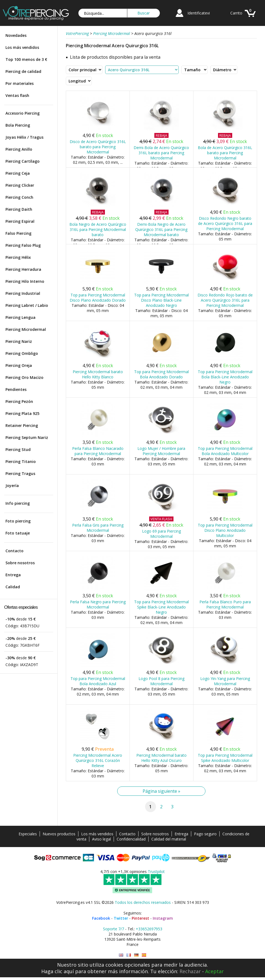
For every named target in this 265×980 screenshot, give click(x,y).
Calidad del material (169, 839)
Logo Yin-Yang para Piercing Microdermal (225, 681)
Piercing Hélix (18, 257)
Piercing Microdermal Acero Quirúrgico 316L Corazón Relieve (98, 760)
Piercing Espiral (20, 221)
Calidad (13, 587)
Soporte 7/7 (114, 929)
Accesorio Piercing (23, 113)
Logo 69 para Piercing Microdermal (161, 534)
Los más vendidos (22, 47)
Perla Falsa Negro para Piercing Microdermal (98, 604)
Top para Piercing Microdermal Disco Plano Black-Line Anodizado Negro (161, 300)
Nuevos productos (59, 834)
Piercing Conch (19, 197)
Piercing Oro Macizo (24, 377)
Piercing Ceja (18, 173)
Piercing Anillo (19, 149)
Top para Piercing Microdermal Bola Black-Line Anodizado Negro (225, 377)
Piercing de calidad (23, 71)
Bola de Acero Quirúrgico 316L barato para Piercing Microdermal (225, 153)
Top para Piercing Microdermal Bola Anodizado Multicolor (225, 451)
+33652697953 (149, 929)
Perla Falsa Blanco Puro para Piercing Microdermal (225, 604)
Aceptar (214, 971)
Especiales (28, 834)
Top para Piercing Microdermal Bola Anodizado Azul (98, 681)
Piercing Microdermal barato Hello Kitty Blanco (98, 374)
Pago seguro (205, 834)
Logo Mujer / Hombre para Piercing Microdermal (161, 451)
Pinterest (140, 918)
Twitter (121, 918)
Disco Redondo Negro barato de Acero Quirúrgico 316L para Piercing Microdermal (225, 223)
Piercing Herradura (23, 269)
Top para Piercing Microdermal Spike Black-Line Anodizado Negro (161, 607)
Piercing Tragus (20, 473)
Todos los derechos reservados (143, 902)
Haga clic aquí (58, 971)
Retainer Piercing (22, 425)
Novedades (16, 35)
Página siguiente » (161, 791)
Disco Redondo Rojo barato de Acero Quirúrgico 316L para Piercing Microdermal (225, 300)
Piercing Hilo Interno (25, 281)
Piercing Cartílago (23, 161)
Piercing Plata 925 (22, 413)
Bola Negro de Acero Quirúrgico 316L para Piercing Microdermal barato (98, 229)
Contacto (14, 551)
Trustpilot (156, 871)
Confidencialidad (131, 839)
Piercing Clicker (20, 185)
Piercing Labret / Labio (27, 305)
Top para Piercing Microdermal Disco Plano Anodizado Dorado (98, 298)
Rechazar (190, 971)
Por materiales (20, 83)
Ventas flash (17, 95)
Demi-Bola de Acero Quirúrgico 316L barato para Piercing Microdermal (161, 153)
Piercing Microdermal (26, 329)
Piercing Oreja (19, 365)
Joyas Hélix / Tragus (24, 137)
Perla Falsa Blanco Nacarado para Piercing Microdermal (98, 451)
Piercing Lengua (20, 317)
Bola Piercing (18, 125)
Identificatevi (199, 13)
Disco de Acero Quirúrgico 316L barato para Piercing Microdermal (98, 147)
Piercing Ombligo (22, 353)
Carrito (236, 13)
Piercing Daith (19, 209)
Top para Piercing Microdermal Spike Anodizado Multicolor (225, 758)
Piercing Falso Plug (23, 245)
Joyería (12, 485)
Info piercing (18, 503)
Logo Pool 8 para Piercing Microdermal (161, 681)
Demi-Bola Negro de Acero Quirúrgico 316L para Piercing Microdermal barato (161, 229)
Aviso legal (101, 839)
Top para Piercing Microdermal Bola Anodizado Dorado (161, 374)
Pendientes (16, 389)
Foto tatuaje (18, 533)
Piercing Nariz (19, 341)
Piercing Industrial (23, 293)
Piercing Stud (18, 449)
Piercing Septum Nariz (27, 437)
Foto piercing (18, 521)
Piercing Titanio (21, 461)
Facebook (101, 918)
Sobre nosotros (20, 563)
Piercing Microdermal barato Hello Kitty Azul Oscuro (161, 758)
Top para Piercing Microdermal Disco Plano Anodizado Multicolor (225, 530)
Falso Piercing (18, 233)
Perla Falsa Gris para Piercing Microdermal (98, 528)
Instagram (163, 918)
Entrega (13, 575)
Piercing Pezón (19, 401)
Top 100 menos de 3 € (26, 59)
